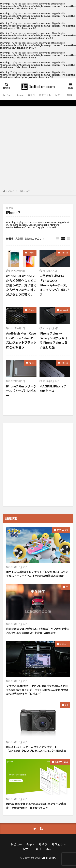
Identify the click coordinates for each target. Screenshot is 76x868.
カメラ (31, 95)
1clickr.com (48, 858)
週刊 (69, 95)
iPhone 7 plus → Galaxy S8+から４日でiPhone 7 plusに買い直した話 (54, 340)
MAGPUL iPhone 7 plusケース (53, 389)
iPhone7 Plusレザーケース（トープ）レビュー (21, 391)
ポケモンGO (62, 530)
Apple (20, 95)
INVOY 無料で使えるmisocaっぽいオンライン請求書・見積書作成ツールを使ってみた (36, 806)
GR (66, 705)
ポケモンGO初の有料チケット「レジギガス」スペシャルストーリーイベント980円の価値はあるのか (37, 574)
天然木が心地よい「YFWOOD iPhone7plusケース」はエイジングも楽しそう (55, 285)
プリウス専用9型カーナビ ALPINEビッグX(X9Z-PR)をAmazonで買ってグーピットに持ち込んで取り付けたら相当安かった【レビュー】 (37, 690)
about (50, 849)
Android (64, 310)
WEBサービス (62, 762)
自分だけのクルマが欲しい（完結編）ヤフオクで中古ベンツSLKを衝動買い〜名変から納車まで (38, 631)
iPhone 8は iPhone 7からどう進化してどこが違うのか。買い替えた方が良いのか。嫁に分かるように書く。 (21, 285)
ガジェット (45, 95)
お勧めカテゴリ (33, 239)
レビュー (8, 95)
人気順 (19, 239)
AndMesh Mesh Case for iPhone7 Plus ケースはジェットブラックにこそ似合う (21, 340)
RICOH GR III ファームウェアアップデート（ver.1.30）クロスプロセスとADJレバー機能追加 (36, 749)
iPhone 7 (25, 191)
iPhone (31, 253)
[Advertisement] (38, 147)
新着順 (10, 239)
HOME (10, 191)
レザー (59, 95)
